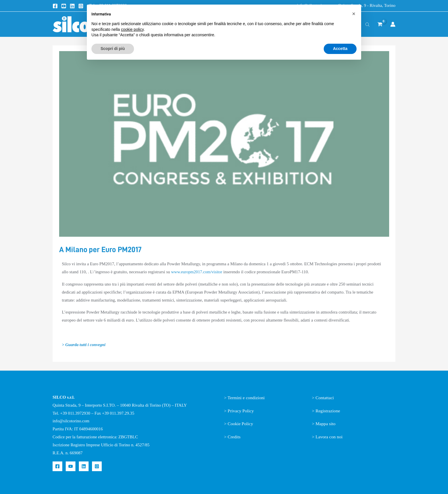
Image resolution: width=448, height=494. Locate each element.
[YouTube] (71, 466)
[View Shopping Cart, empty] (380, 24)
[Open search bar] (367, 24)
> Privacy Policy (239, 411)
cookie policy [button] (132, 29)
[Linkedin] (72, 6)
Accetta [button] (340, 49)
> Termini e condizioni (245, 398)
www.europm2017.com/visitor (197, 272)
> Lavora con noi (328, 437)
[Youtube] (64, 6)
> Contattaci (323, 398)
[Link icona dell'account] (393, 24)
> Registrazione (326, 411)
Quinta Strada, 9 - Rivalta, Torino (367, 5)
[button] (354, 14)
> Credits (232, 437)
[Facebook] (55, 6)
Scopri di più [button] (113, 49)
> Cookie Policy (239, 424)
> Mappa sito (324, 424)
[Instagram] (81, 6)
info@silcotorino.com (71, 421)
